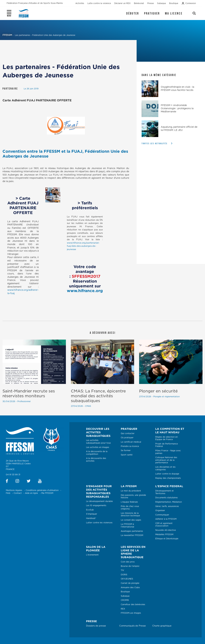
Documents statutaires (166, 498)
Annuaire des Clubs (130, 587)
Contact (18, 493)
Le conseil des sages (131, 520)
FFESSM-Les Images (131, 613)
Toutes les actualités (155, 143)
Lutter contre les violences (99, 523)
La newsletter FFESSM (132, 535)
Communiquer (162, 515)
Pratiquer (152, 13)
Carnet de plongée (130, 583)
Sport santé (127, 455)
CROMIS (125, 600)
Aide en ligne (31, 493)
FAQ (8, 493)
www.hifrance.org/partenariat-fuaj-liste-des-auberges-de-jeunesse (83, 246)
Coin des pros (128, 562)
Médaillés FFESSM (164, 534)
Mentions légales (14, 490)
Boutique (125, 592)
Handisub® (91, 518)
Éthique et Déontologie (167, 539)
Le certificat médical (131, 442)
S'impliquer (92, 514)
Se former (126, 450)
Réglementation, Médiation (169, 502)
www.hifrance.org (85, 291)
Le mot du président (131, 491)
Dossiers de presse (96, 626)
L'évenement (92, 555)
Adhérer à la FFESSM (166, 519)
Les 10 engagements (96, 505)
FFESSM (7, 35)
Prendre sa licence (130, 446)
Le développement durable (99, 501)
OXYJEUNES (127, 579)
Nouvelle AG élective (166, 530)
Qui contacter (128, 433)
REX (123, 609)
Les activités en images (98, 447)
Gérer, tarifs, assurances (167, 506)
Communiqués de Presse (133, 626)
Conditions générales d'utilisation (42, 490)
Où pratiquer (127, 438)
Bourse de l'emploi (130, 566)
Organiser (160, 510)
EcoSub (90, 510)
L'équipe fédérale (129, 502)
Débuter (133, 13)
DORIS (124, 575)
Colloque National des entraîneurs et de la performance (166, 460)
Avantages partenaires (132, 531)
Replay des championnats (168, 478)
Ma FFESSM (47, 493)
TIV (122, 570)
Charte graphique (162, 626)
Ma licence (174, 13)
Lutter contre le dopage (167, 474)
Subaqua (125, 596)
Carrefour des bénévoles (133, 604)
